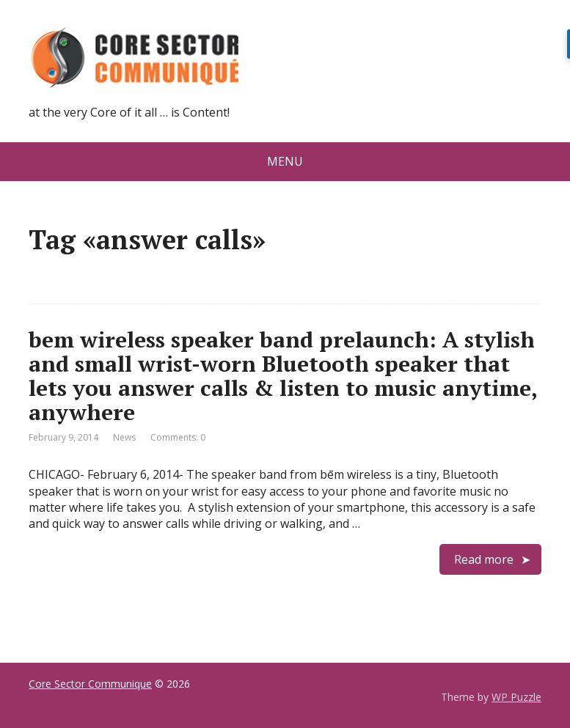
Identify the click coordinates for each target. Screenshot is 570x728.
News (124, 437)
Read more (484, 559)
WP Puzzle (516, 697)
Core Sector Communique (90, 684)
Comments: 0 (178, 437)
